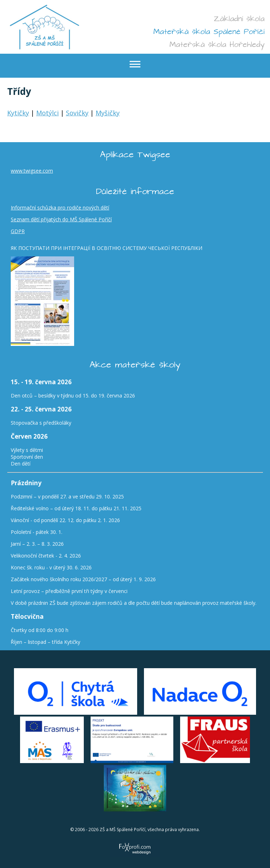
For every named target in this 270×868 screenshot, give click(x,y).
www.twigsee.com (32, 171)
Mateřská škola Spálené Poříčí (209, 32)
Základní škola (239, 19)
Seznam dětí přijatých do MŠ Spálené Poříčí (61, 219)
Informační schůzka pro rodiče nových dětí (60, 208)
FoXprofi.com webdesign (135, 841)
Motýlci (47, 113)
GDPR (18, 231)
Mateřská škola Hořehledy (217, 44)
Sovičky (77, 113)
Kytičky (18, 113)
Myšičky (108, 113)
